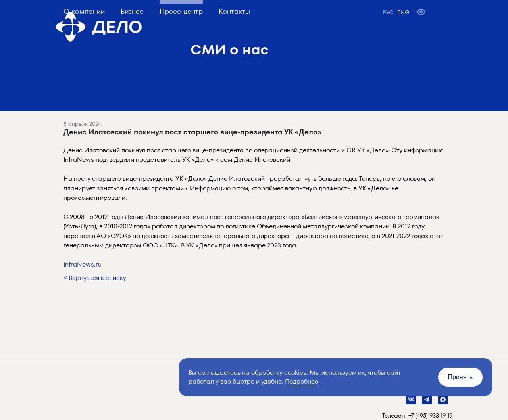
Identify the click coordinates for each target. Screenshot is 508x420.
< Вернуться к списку (95, 278)
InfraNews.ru (83, 264)
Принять (461, 377)
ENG (403, 12)
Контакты (234, 11)
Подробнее (302, 381)
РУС (388, 12)
